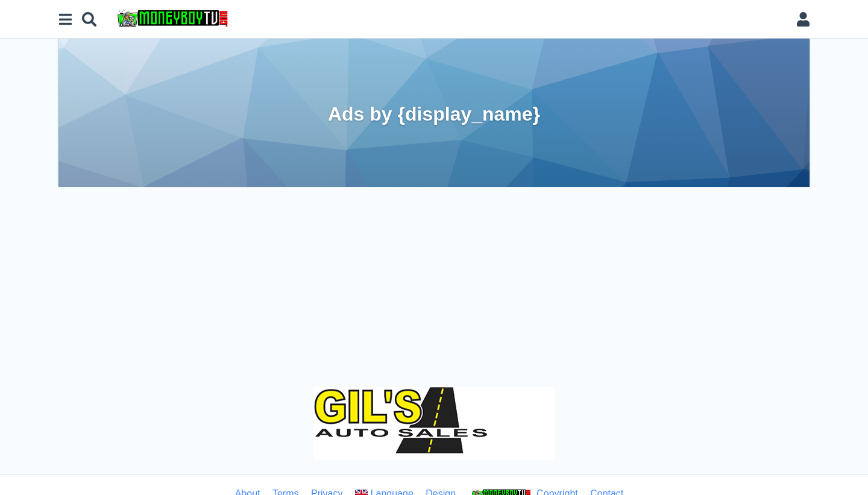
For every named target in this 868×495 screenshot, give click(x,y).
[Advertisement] (434, 277)
